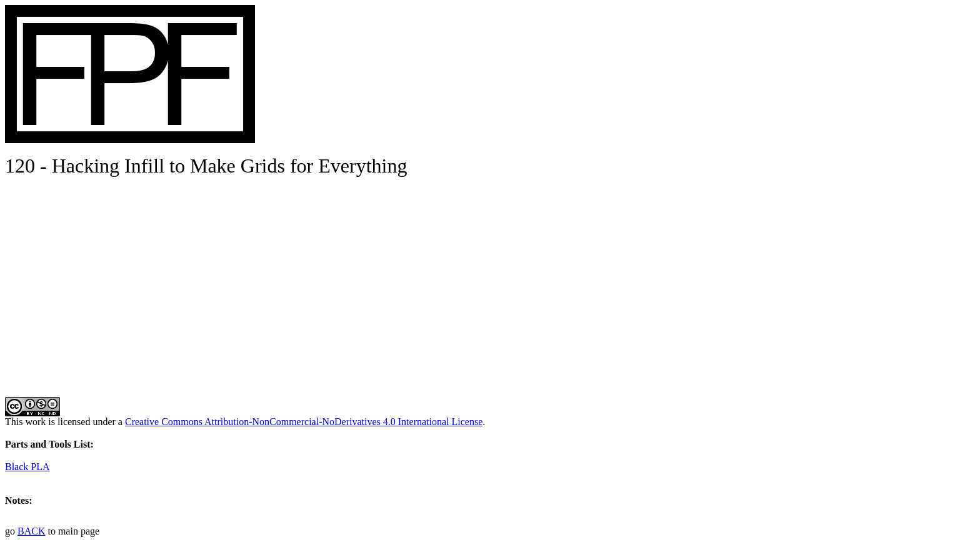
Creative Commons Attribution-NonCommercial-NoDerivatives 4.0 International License (304, 422)
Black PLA (27, 467)
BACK (31, 531)
